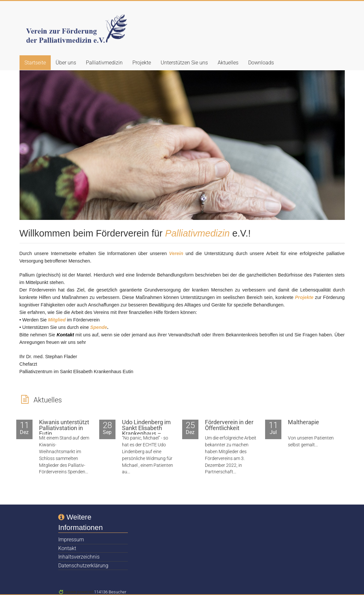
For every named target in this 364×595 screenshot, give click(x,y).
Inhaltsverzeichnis (79, 557)
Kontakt (67, 548)
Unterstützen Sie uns (184, 63)
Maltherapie (303, 422)
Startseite (35, 63)
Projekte (142, 63)
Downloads (261, 63)
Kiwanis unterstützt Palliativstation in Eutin (64, 428)
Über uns (66, 63)
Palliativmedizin (104, 63)
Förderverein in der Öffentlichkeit (229, 425)
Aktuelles (228, 63)
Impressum (71, 540)
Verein (176, 253)
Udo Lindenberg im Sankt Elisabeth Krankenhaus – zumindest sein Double (146, 434)
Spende (99, 327)
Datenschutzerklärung (83, 566)
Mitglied (57, 320)
